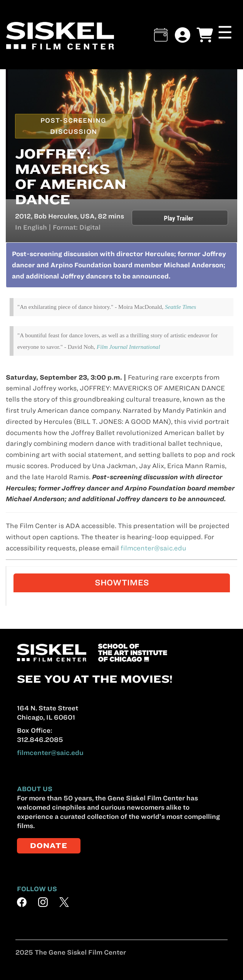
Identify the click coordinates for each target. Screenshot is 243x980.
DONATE (49, 846)
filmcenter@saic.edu (153, 548)
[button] (161, 35)
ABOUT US (35, 789)
